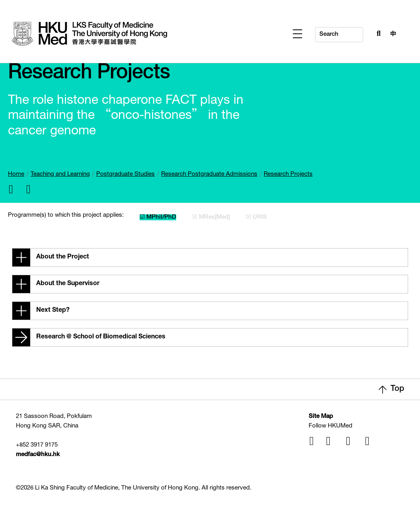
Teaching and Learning (60, 174)
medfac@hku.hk (38, 455)
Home (16, 174)
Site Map (321, 417)
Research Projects (288, 174)
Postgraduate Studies (125, 174)
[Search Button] (377, 33)
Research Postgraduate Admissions (209, 174)
